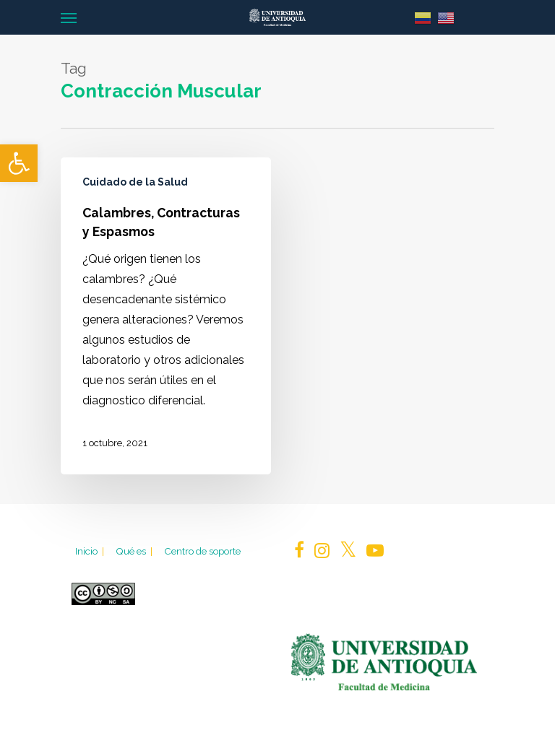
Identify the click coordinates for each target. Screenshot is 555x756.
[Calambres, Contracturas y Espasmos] (166, 316)
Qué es (135, 551)
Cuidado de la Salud (135, 182)
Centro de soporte (202, 551)
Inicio (91, 551)
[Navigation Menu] (69, 17)
